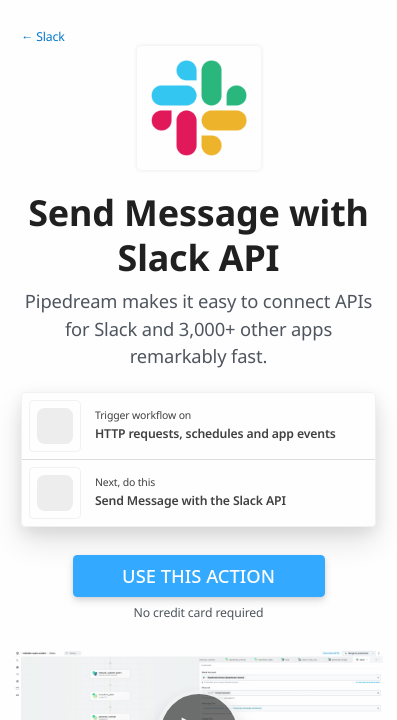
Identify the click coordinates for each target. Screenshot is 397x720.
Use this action (198, 575)
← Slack (43, 36)
